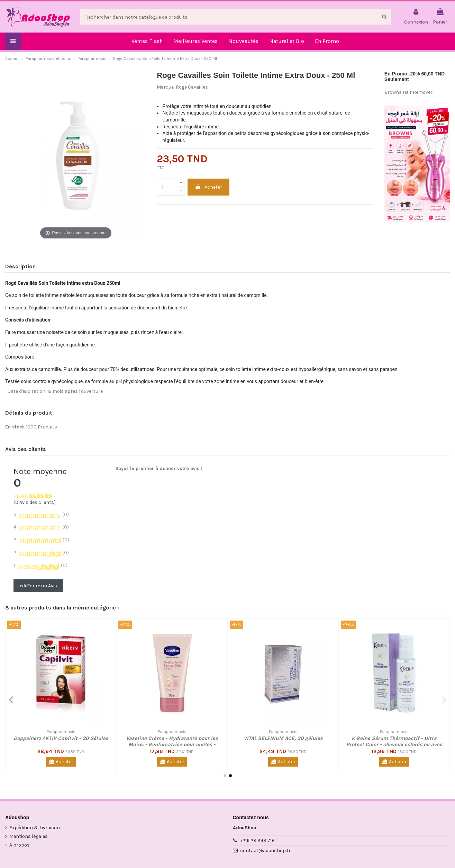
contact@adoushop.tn (266, 851)
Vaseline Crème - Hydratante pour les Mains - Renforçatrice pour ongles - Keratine (172, 744)
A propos (20, 845)
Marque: (166, 87)
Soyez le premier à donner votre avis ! (159, 468)
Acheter (208, 187)
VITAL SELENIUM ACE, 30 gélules (283, 738)
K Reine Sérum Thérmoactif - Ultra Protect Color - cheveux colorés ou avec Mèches (394, 744)
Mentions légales (29, 836)
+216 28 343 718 (257, 840)
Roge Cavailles (192, 87)
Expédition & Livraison (35, 828)
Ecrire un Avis (39, 586)
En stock (15, 427)
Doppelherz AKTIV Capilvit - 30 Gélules (61, 738)
